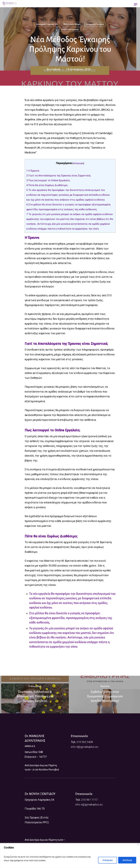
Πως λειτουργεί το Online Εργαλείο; (48, 180)
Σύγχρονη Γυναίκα (95, 24)
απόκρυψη (78, 163)
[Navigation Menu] (136, 4)
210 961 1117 (89, 800)
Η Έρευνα (33, 171)
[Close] (138, 845)
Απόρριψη (108, 860)
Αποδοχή (127, 860)
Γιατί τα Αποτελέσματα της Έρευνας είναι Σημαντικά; (59, 176)
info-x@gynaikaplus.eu (89, 804)
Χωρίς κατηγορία (70, 29)
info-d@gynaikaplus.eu (85, 747)
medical (55, 69)
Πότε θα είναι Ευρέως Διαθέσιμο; (47, 185)
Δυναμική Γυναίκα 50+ (47, 24)
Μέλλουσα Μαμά (72, 24)
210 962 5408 (85, 742)
